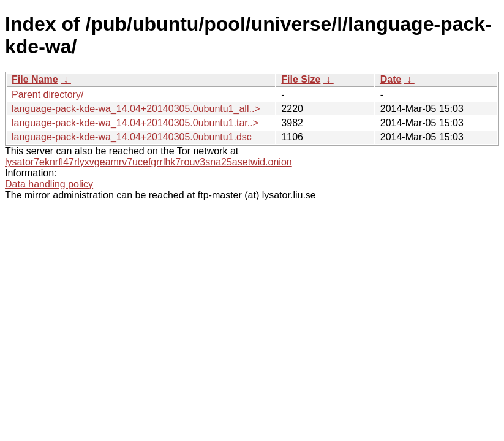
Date (391, 79)
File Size (301, 79)
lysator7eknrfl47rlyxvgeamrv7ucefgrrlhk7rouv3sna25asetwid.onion (149, 162)
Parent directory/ (47, 95)
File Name (35, 79)
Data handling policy (49, 184)
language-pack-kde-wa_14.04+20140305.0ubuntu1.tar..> (135, 123)
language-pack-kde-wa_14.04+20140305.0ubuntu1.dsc (132, 137)
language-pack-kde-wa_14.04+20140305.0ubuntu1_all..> (136, 109)
